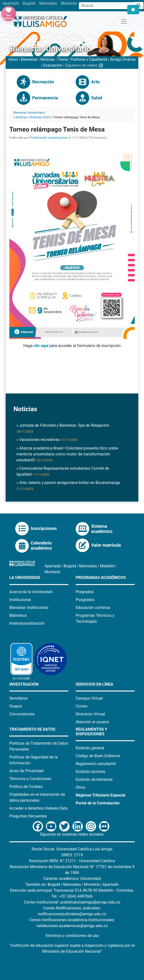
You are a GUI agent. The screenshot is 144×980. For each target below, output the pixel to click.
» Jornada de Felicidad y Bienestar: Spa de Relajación (63, 428)
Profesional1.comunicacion (49, 138)
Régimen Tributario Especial (101, 795)
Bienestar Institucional (29, 608)
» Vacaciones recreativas (47, 440)
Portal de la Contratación (98, 803)
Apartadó (11, 3)
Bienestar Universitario (29, 113)
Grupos (16, 706)
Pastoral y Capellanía (89, 59)
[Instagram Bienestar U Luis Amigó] (101, 65)
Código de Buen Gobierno (98, 756)
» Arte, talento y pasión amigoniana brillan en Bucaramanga (68, 485)
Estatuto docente (91, 772)
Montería (69, 3)
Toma (63, 59)
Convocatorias (22, 714)
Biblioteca (18, 615)
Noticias (48, 59)
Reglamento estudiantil (96, 764)
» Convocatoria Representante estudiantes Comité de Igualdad (63, 471)
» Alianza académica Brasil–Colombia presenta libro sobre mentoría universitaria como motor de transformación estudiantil (67, 454)
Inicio (13, 59)
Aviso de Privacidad (26, 771)
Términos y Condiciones (30, 779)
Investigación (24, 684)
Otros (80, 787)
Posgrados (85, 600)
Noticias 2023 (40, 117)
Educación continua (93, 608)
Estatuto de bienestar (94, 779)
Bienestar (29, 59)
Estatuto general (90, 748)
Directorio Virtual (90, 714)
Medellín (107, 566)
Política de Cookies (26, 787)
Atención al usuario (93, 722)
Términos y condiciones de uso (72, 936)
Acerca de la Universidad (31, 592)
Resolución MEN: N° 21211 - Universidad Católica (72, 861)
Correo (82, 706)
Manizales (48, 3)
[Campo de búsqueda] (106, 6)
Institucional (20, 600)
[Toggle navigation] (124, 21)
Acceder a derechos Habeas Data (38, 808)
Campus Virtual (89, 698)
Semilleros (19, 698)
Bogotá (29, 3)
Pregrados (85, 592)
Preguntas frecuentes (28, 816)
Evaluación (52, 65)
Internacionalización (27, 623)
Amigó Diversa (123, 59)
